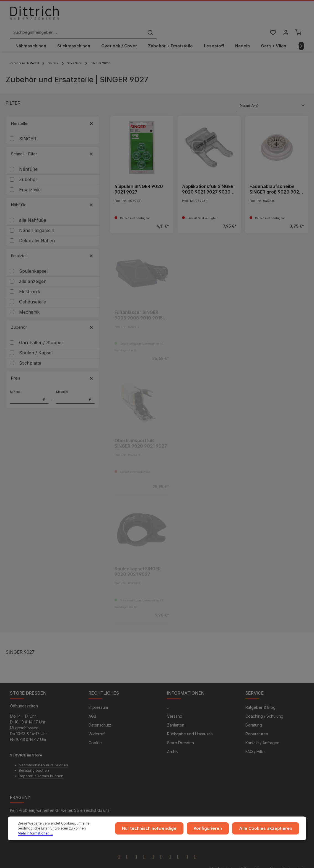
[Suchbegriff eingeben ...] (151, 15)
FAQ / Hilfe (255, 740)
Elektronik (30, 280)
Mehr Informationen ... (81, 832)
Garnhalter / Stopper (41, 331)
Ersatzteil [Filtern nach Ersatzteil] (52, 244)
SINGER (28, 127)
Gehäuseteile (33, 290)
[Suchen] (224, 15)
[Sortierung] (273, 94)
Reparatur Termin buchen (41, 765)
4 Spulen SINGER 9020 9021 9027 (139, 177)
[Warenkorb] (298, 15)
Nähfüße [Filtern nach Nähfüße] (52, 193)
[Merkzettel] (272, 15)
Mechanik (29, 300)
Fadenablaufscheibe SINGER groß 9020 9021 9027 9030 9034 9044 (275, 177)
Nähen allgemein (37, 218)
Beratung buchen (34, 759)
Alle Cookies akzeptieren (268, 830)
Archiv (173, 740)
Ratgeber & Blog (260, 696)
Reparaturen (257, 723)
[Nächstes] (301, 34)
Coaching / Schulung (264, 705)
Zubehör (28, 168)
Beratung (254, 714)
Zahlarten (176, 714)
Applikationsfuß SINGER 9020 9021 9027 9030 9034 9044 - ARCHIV (208, 177)
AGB (92, 705)
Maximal (75, 385)
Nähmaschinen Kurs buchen (43, 754)
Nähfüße (28, 157)
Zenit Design (183, 860)
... (168, 696)
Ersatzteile (30, 178)
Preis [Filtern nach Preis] (52, 366)
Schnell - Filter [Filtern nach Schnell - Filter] (52, 142)
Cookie (95, 732)
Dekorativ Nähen (37, 229)
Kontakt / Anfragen (262, 732)
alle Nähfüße (33, 208)
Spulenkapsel (33, 259)
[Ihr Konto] (285, 15)
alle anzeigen (33, 269)
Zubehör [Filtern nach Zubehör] (52, 315)
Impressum (98, 696)
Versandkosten (282, 857)
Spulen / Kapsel (36, 341)
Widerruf (97, 723)
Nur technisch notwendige (158, 830)
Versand (175, 705)
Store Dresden (181, 732)
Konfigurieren (214, 830)
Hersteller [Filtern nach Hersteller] (52, 111)
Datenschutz (100, 714)
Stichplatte (30, 351)
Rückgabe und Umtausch (190, 723)
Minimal (29, 385)
